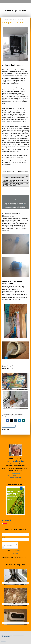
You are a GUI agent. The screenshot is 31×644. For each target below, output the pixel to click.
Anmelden (3, 641)
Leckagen (5, 416)
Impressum (4, 635)
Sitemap (22, 635)
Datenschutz (9, 635)
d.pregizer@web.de (16, 474)
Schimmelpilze (7, 20)
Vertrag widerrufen (6, 637)
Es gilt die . (16, 550)
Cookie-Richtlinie (16, 635)
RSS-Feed (6, 520)
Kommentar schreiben (9, 426)
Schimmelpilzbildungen (11, 414)
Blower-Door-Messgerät (14, 416)
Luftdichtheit (20, 414)
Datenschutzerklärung (18, 550)
